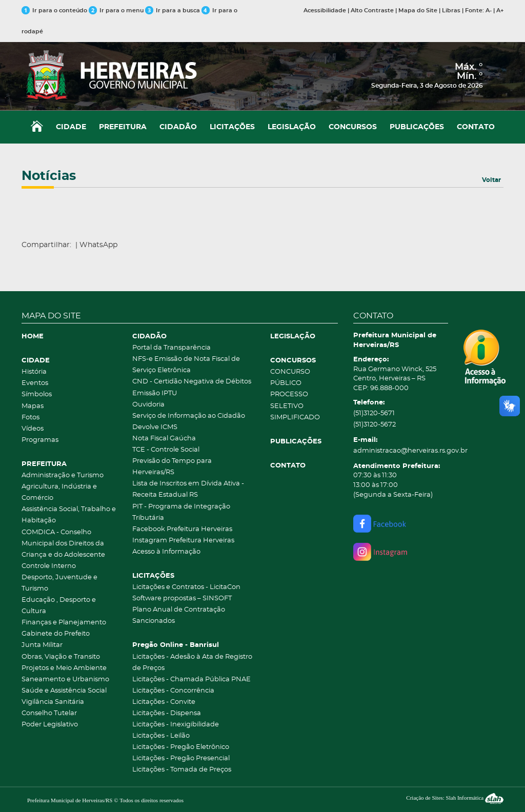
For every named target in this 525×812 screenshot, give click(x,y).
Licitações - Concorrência (173, 691)
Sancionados (154, 621)
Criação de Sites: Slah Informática (455, 798)
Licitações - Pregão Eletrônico (181, 747)
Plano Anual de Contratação (179, 610)
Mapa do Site (418, 11)
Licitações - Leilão (161, 736)
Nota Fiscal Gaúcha (164, 439)
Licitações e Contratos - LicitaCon (186, 587)
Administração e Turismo (63, 475)
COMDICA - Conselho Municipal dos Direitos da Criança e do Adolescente (63, 544)
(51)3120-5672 (375, 425)
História (34, 372)
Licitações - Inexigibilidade (176, 725)
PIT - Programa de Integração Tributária (181, 512)
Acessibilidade (325, 11)
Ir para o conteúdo (54, 11)
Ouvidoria (148, 405)
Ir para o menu (117, 11)
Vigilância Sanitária (53, 702)
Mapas (33, 406)
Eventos (35, 383)
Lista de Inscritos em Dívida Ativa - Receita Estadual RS (188, 489)
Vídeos (33, 429)
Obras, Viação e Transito (61, 657)
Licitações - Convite (164, 702)
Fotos (31, 418)
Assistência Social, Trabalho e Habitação (69, 515)
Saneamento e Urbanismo (65, 679)
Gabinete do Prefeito (56, 634)
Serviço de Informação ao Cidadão (189, 416)
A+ (500, 11)
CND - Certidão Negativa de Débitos (192, 382)
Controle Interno (49, 566)
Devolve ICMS (155, 427)
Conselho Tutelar (49, 713)
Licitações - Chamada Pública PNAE (191, 679)
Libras (451, 11)
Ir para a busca (173, 11)
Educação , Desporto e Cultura (59, 606)
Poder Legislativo (50, 725)
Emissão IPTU (155, 393)
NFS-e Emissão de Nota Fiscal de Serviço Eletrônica (186, 365)
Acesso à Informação (166, 552)
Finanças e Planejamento (64, 623)
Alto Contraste (372, 11)
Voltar (491, 180)
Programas (40, 440)
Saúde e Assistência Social (64, 691)
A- (489, 11)
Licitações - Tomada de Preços (182, 770)
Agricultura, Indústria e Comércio (59, 492)
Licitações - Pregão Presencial (181, 758)
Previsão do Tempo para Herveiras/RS (172, 467)
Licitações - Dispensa (167, 713)
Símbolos (37, 394)
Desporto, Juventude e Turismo (59, 583)
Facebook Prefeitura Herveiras (182, 529)
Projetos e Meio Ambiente (64, 668)
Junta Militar (42, 645)
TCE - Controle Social (166, 450)
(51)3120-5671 (374, 413)
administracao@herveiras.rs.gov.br (401, 451)
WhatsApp (98, 245)
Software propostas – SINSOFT (182, 598)
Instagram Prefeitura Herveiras (183, 541)
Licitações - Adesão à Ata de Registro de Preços (192, 663)
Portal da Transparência (171, 348)
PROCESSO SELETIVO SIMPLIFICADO (295, 406)
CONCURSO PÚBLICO (290, 378)
